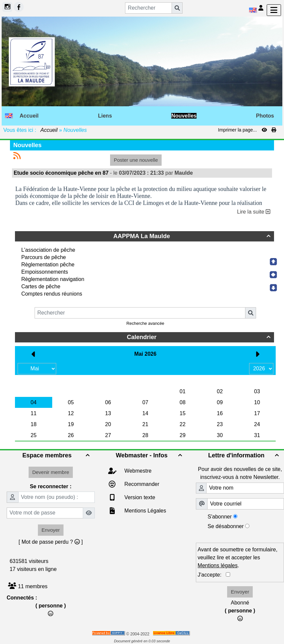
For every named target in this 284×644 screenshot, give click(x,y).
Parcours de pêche (44, 257)
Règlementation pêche (48, 265)
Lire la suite (254, 212)
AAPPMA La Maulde (193, 236)
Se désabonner (226, 526)
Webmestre (137, 471)
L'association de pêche (48, 250)
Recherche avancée (145, 323)
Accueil (49, 130)
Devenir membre (51, 472)
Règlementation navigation (53, 279)
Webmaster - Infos (150, 455)
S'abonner (219, 517)
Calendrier (200, 337)
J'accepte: (212, 575)
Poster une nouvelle (136, 160)
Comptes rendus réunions (52, 294)
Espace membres (57, 455)
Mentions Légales (145, 511)
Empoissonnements (45, 272)
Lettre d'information (244, 455)
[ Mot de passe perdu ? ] (51, 542)
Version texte (139, 497)
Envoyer (51, 530)
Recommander (141, 484)
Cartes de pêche (41, 286)
